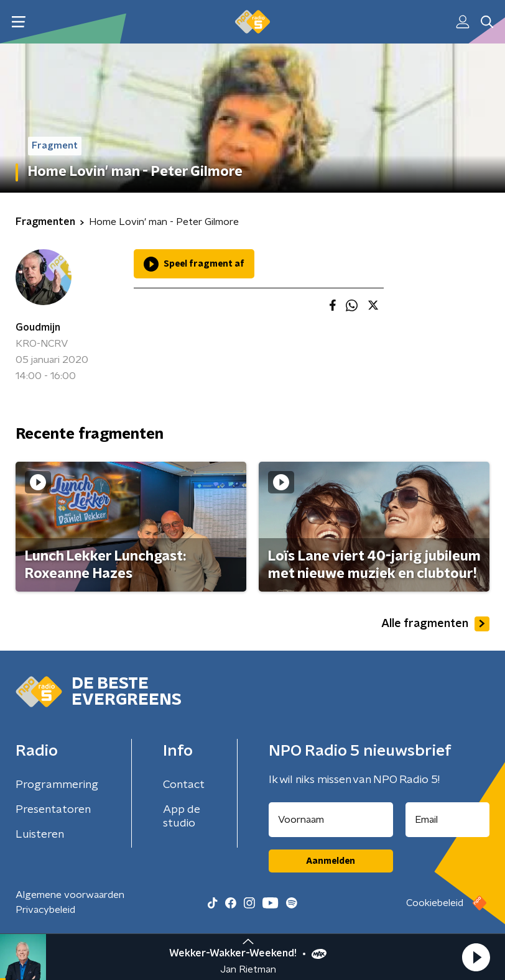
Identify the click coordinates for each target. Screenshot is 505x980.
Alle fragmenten (435, 624)
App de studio (182, 817)
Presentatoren (53, 810)
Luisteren (40, 835)
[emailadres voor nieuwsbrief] (448, 820)
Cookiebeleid (435, 903)
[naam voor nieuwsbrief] (331, 820)
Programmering (57, 785)
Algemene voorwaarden (70, 895)
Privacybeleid (45, 910)
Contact (184, 785)
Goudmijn (38, 327)
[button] (476, 957)
